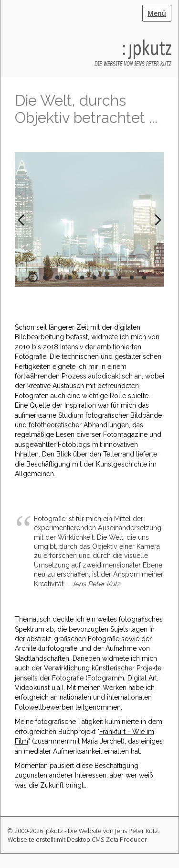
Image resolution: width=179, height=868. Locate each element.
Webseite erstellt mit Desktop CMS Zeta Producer (77, 839)
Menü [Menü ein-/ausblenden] (157, 13)
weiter (155, 227)
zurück (24, 227)
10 (144, 278)
